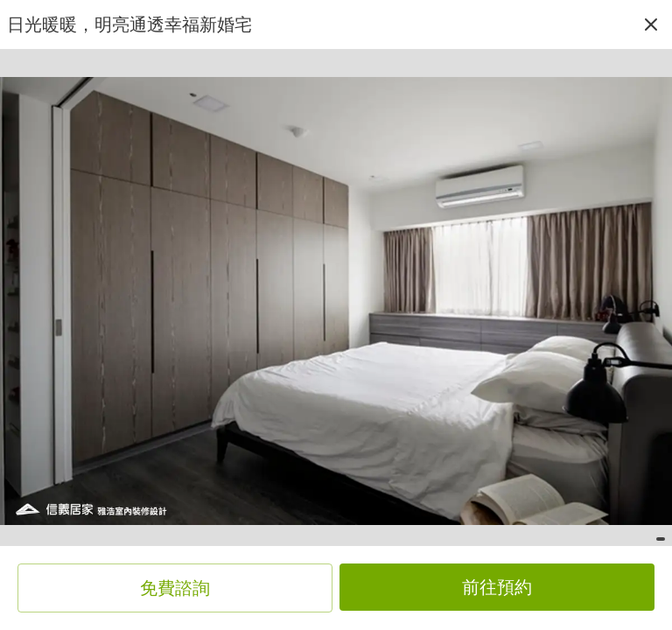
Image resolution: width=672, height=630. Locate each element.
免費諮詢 (175, 588)
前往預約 (497, 587)
